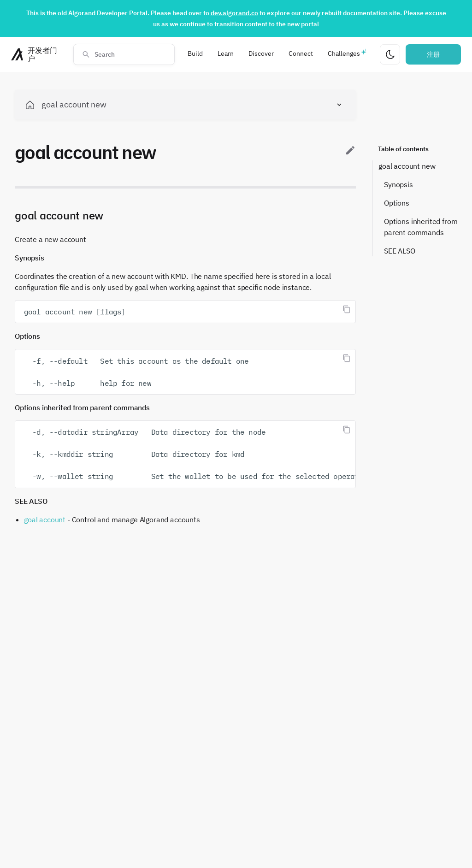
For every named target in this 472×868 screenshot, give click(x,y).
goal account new (407, 166)
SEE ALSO (400, 251)
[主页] (37, 54)
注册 (433, 54)
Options (397, 203)
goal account (45, 520)
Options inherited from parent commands (421, 227)
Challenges (344, 53)
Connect (301, 53)
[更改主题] (390, 54)
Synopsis (398, 184)
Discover (261, 53)
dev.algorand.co (234, 13)
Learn (226, 53)
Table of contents (403, 149)
